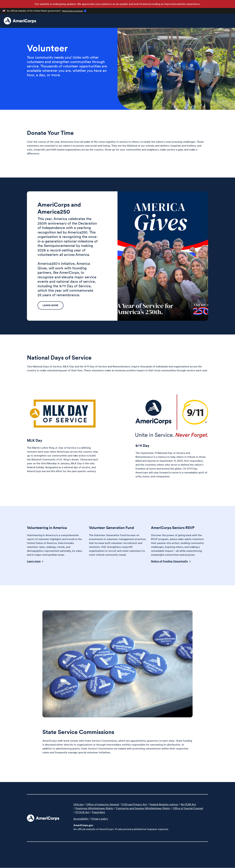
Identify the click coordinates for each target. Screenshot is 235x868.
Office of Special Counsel (188, 808)
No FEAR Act (188, 804)
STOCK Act (82, 812)
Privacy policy (100, 819)
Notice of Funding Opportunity (169, 561)
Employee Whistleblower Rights (94, 808)
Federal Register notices (164, 804)
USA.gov (78, 804)
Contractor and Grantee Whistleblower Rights (143, 808)
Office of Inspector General (102, 804)
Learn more (51, 305)
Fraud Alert (99, 812)
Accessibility (81, 819)
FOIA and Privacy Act (134, 804)
